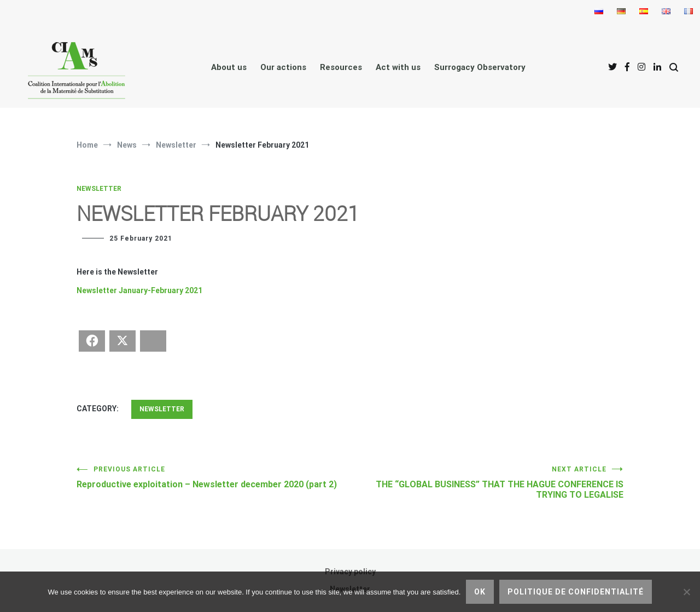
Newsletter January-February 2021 (139, 290)
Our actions (283, 67)
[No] (686, 592)
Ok (480, 592)
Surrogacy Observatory (480, 67)
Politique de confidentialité (576, 592)
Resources (341, 67)
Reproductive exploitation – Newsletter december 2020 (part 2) (213, 477)
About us (229, 67)
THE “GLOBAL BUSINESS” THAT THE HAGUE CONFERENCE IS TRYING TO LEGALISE (487, 483)
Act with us (398, 67)
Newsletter (99, 189)
